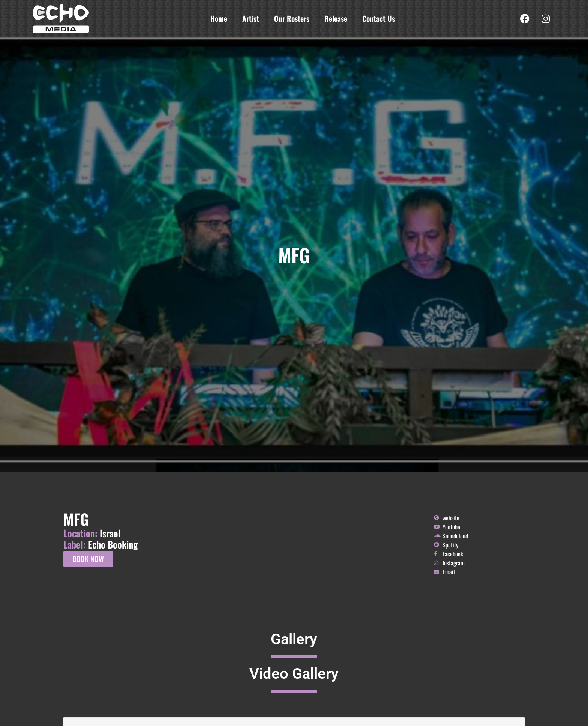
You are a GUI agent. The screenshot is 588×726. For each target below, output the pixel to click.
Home (219, 18)
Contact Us (379, 18)
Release (336, 18)
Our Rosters (292, 18)
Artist (251, 18)
